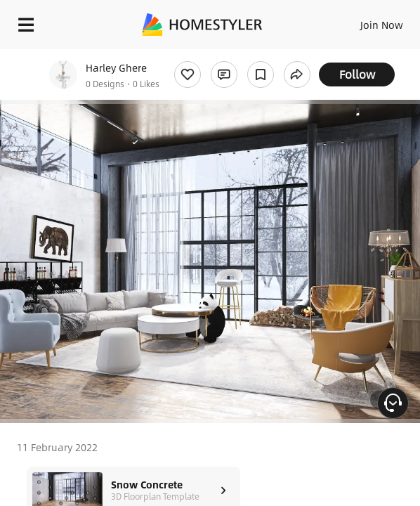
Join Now (382, 25)
